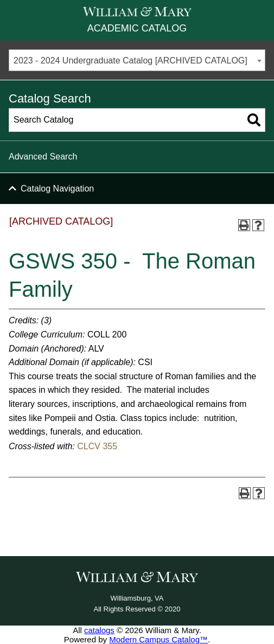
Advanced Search (43, 157)
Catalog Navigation (57, 189)
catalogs (99, 630)
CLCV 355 (97, 446)
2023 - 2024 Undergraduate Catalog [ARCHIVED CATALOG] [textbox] (130, 60)
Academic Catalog (137, 28)
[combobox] (137, 60)
